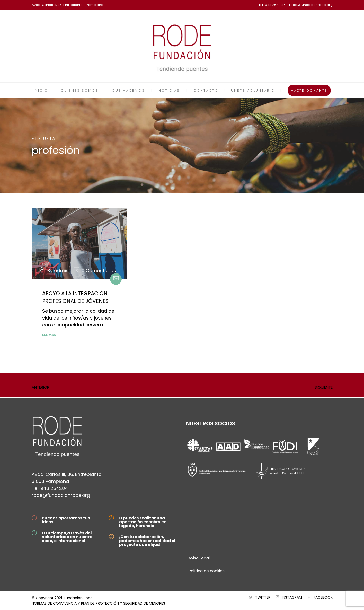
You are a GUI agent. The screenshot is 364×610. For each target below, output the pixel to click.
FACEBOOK (323, 597)
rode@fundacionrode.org (61, 495)
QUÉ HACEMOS (128, 90)
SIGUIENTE (324, 387)
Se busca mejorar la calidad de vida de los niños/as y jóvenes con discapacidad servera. (78, 318)
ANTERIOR (41, 387)
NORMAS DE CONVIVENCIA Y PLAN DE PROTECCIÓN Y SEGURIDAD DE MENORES (98, 603)
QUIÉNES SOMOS (79, 90)
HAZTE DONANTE (309, 90)
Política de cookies (207, 571)
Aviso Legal (199, 558)
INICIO (41, 90)
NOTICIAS (169, 90)
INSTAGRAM (292, 597)
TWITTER (263, 597)
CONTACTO (206, 90)
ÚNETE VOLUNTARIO (253, 90)
